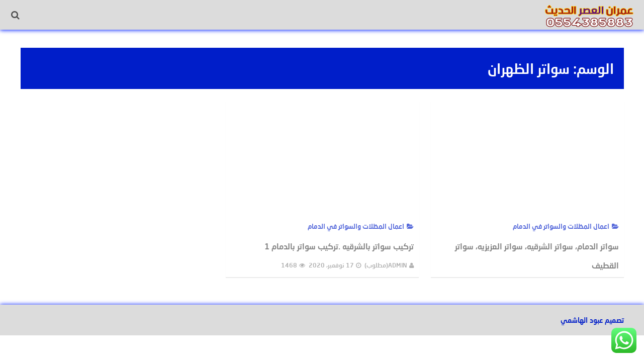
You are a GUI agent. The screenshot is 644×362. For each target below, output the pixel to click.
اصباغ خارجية (306, 15)
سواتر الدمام (95, 15)
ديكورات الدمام (205, 15)
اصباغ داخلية (356, 15)
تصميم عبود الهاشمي (592, 320)
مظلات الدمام (148, 15)
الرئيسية (399, 15)
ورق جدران (258, 15)
